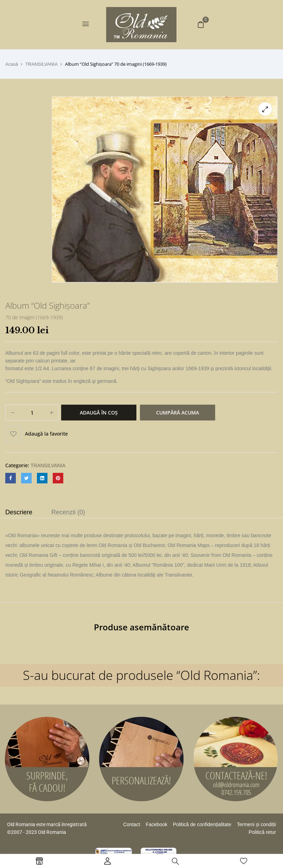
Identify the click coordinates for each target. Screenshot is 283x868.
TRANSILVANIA (41, 64)
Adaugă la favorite (46, 434)
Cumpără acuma (178, 413)
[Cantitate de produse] (32, 413)
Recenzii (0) (68, 512)
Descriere (19, 512)
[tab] (19, 513)
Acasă (12, 64)
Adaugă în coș (99, 413)
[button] (201, 24)
